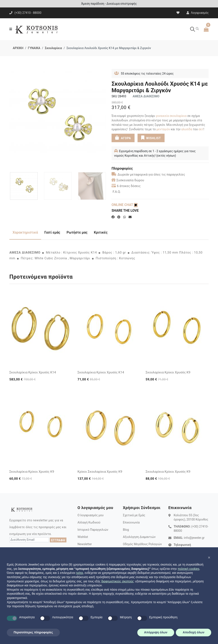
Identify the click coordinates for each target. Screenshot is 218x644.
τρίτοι (80, 573)
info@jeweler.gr (194, 538)
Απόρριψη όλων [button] (156, 632)
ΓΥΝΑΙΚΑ (34, 48)
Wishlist (83, 537)
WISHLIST (151, 138)
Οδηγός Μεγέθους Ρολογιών (142, 544)
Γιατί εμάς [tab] (52, 232)
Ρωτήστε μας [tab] (77, 232)
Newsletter (85, 544)
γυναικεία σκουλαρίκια (171, 116)
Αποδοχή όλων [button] (194, 632)
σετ (201, 129)
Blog (126, 530)
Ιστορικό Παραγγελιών (93, 530)
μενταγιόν (163, 129)
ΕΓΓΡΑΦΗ (58, 540)
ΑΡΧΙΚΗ (18, 48)
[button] (209, 557)
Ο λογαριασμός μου (90, 515)
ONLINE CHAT (125, 205)
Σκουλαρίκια (53, 48)
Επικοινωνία (131, 522)
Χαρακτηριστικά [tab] (25, 232)
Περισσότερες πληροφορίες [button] (33, 632)
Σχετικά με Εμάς (134, 515)
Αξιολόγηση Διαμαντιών (139, 537)
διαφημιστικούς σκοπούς (118, 581)
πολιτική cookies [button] (188, 569)
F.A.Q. (117, 192)
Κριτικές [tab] (101, 232)
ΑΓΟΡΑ (123, 138)
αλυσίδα (187, 129)
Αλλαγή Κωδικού (89, 522)
